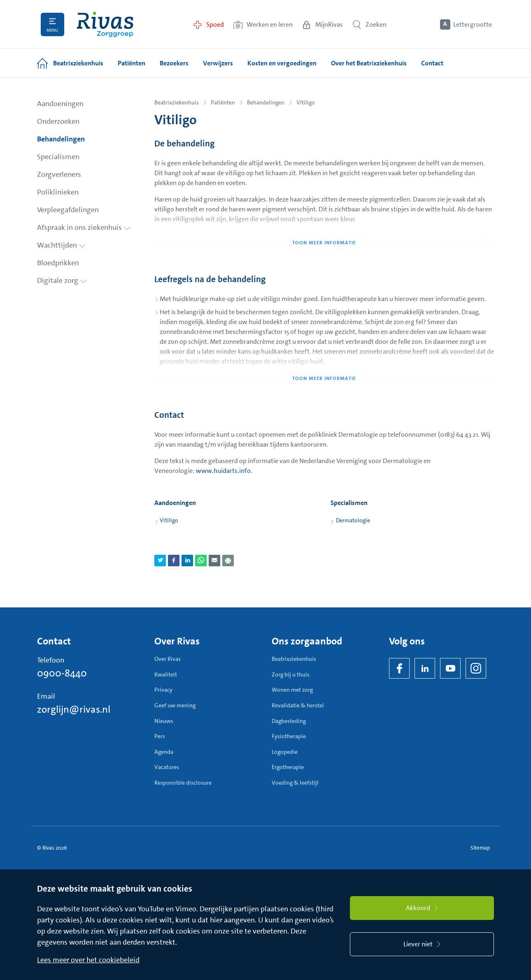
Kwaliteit (166, 674)
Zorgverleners (59, 174)
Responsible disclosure (183, 783)
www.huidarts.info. (224, 471)
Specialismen (58, 157)
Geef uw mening (175, 705)
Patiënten (223, 102)
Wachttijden (61, 245)
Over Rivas (168, 659)
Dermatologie (353, 520)
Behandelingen (61, 139)
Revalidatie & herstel (298, 705)
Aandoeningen (60, 104)
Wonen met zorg (292, 690)
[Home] (105, 24)
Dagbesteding (289, 721)
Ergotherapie (288, 767)
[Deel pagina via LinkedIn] (187, 561)
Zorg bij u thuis (291, 674)
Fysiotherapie (289, 736)
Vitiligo (169, 520)
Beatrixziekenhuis (177, 102)
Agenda (164, 752)
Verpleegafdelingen (68, 210)
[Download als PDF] (228, 561)
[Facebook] (399, 668)
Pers (160, 736)
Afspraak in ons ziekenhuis (84, 227)
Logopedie (285, 752)
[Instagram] (476, 668)
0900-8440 (62, 673)
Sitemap (480, 848)
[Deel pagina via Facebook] (174, 561)
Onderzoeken (58, 121)
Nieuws (164, 721)
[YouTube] (450, 668)
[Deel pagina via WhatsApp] (201, 561)
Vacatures (167, 767)
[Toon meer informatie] (324, 226)
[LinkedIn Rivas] (425, 668)
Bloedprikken (58, 263)
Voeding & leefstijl (295, 783)
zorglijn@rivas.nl (74, 709)
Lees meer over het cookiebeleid (88, 960)
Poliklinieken (58, 192)
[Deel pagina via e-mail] (214, 561)
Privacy (163, 690)
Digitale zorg (62, 280)
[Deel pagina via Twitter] (160, 561)
